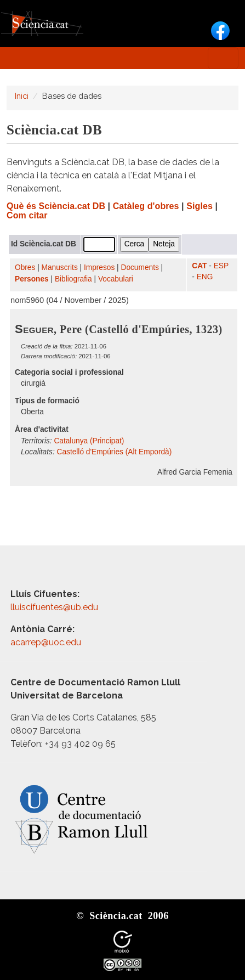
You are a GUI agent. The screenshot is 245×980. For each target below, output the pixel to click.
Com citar (27, 215)
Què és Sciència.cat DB (56, 206)
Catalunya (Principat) (89, 441)
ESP (221, 266)
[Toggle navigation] (223, 58)
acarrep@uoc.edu (46, 642)
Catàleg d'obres (146, 206)
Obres (25, 267)
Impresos (99, 267)
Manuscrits (60, 267)
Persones (32, 279)
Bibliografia (73, 279)
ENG (205, 277)
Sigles (200, 206)
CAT (199, 266)
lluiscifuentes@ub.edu (55, 607)
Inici (22, 96)
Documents (140, 267)
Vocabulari (116, 279)
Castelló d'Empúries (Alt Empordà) (115, 452)
